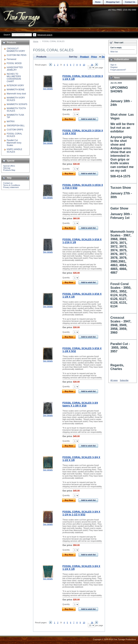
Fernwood (11, 59)
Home (36, 41)
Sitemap (7, 168)
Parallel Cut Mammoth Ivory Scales (14, 143)
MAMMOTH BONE (16, 90)
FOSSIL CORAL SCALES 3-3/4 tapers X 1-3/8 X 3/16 (80, 404)
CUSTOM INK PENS (17, 55)
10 (84, 65)
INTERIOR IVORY (15, 85)
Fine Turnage (22, 15)
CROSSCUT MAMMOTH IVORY (16, 50)
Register (114, 67)
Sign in (113, 65)
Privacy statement (11, 187)
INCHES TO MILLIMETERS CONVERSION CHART (14, 78)
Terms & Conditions (12, 185)
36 (92, 65)
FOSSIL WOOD (14, 63)
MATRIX (11, 121)
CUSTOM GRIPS (15, 130)
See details (48, 89)
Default (106, 57)
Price (94, 57)
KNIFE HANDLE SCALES (14, 151)
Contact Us (130, 2)
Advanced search (45, 35)
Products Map (9, 170)
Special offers (9, 166)
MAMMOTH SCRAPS (17, 104)
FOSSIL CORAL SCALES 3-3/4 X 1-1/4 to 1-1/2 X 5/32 (81, 513)
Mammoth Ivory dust (16, 94)
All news (114, 380)
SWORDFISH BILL (16, 126)
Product (84, 57)
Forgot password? (118, 70)
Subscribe (124, 380)
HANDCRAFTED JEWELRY (15, 69)
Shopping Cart (113, 2)
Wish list (114, 52)
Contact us (8, 183)
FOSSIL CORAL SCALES (14, 135)
